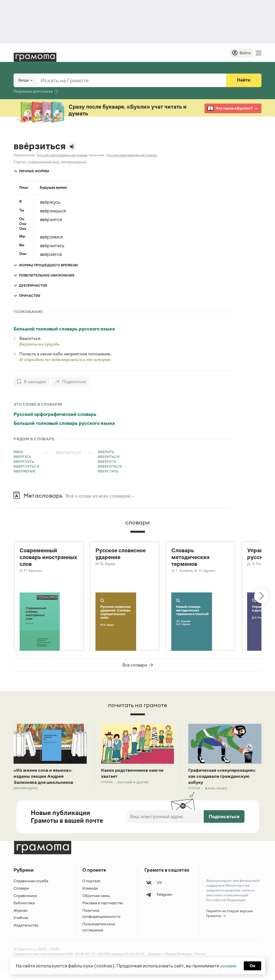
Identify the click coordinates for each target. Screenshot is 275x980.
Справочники (25, 905)
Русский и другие (133, 784)
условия (228, 965)
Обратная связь (96, 905)
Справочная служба (31, 890)
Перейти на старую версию (230, 923)
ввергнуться (26, 467)
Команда (90, 897)
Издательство (26, 934)
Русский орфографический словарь (55, 414)
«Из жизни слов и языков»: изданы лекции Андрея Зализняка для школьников (46, 778)
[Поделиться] (71, 382)
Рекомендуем (26, 791)
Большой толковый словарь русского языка (64, 329)
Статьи (107, 784)
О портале (91, 890)
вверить (106, 452)
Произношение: (25, 155)
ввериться (109, 457)
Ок (253, 965)
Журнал (21, 920)
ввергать (22, 457)
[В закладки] (32, 382)
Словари (21, 897)
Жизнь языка (216, 797)
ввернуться (110, 467)
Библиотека (24, 912)
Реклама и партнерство (103, 912)
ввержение (25, 471)
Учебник (21, 927)
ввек (18, 452)
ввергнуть (24, 462)
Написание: (97, 155)
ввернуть (107, 462)
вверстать (108, 471)
